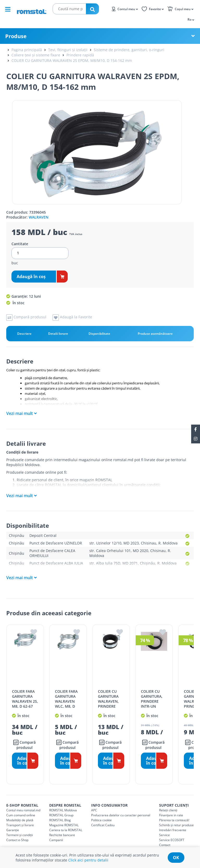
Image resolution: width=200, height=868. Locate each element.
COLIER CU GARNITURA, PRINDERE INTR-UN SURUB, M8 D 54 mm (152, 698)
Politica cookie (101, 814)
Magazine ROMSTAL (64, 819)
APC (94, 804)
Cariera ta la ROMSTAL (66, 824)
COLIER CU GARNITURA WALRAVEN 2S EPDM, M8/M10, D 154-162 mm (72, 60)
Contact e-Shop (17, 834)
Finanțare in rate (171, 809)
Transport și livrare (20, 819)
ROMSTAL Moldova (63, 804)
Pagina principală (27, 50)
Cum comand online (21, 809)
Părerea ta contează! (174, 814)
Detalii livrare (58, 334)
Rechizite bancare (62, 829)
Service (164, 829)
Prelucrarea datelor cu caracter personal (121, 809)
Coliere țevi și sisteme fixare (36, 55)
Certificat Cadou (103, 819)
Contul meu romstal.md (23, 804)
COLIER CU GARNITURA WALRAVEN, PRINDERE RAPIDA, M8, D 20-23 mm (111, 698)
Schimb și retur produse (176, 819)
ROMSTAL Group (61, 809)
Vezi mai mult (20, 413)
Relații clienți (168, 804)
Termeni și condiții (20, 829)
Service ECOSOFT (172, 834)
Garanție (13, 824)
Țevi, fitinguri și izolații (68, 50)
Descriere (24, 334)
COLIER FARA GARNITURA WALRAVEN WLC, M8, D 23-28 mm (66, 695)
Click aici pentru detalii (88, 860)
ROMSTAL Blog (60, 814)
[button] (190, 19)
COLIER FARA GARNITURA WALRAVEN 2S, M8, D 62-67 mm (25, 695)
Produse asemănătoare (155, 334)
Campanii (56, 834)
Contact (165, 839)
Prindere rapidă (80, 55)
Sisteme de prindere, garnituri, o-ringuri (129, 50)
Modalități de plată (20, 814)
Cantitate (20, 244)
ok (176, 858)
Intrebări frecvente (173, 824)
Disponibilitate (99, 334)
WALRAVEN (39, 217)
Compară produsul (24, 739)
